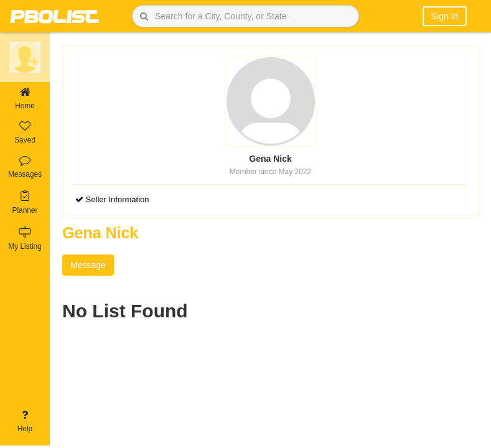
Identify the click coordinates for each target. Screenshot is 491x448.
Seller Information (112, 199)
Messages (25, 167)
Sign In (445, 16)
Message (88, 265)
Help (25, 422)
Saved (25, 133)
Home (25, 99)
